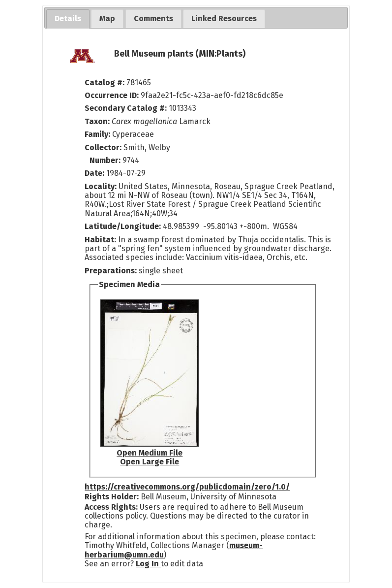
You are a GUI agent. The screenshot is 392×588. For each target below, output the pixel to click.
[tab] (68, 19)
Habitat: (101, 240)
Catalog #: (106, 82)
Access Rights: (111, 507)
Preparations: (111, 271)
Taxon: (97, 121)
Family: (97, 134)
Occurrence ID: (113, 95)
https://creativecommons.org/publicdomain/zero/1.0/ (187, 487)
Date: (94, 173)
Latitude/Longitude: (123, 226)
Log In (148, 564)
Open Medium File (150, 453)
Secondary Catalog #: (126, 108)
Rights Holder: (112, 497)
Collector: (104, 147)
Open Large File (150, 462)
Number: (106, 160)
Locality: (101, 186)
